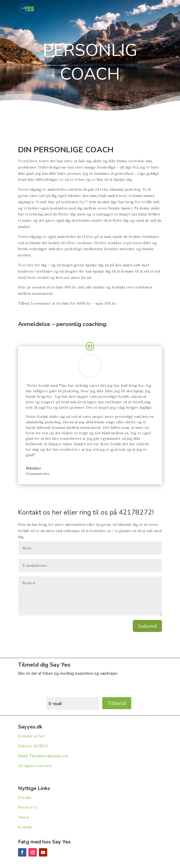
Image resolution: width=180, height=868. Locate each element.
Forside (25, 798)
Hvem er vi (27, 807)
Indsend (147, 626)
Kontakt (25, 827)
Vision (23, 817)
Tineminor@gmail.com (49, 756)
